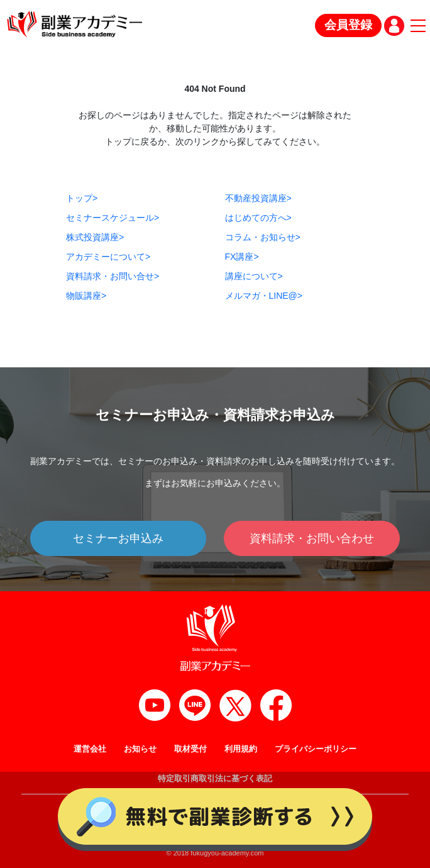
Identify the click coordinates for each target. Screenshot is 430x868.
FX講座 (242, 257)
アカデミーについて (108, 257)
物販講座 (86, 296)
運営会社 (90, 749)
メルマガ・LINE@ (264, 296)
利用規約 (241, 749)
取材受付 (190, 749)
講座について (254, 276)
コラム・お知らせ (263, 237)
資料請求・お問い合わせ (312, 538)
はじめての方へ (258, 218)
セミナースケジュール (113, 218)
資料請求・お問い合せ (113, 276)
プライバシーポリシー (316, 749)
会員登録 (348, 25)
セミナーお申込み (118, 538)
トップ (82, 198)
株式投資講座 (95, 237)
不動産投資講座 (258, 198)
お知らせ (140, 749)
